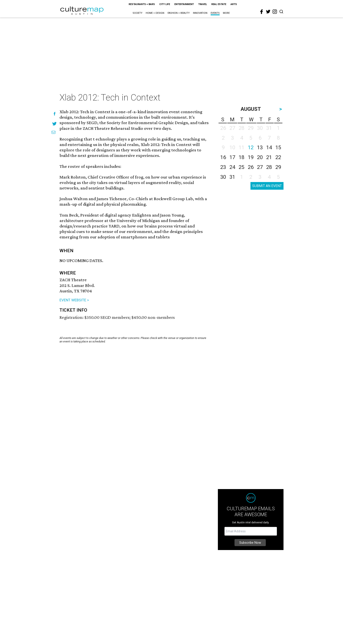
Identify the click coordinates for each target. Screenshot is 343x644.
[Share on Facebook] (55, 114)
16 (223, 157)
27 (260, 167)
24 (232, 167)
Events (215, 13)
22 (278, 157)
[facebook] (262, 12)
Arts (234, 4)
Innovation (200, 13)
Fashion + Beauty (179, 13)
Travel (203, 4)
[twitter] (268, 12)
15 (278, 148)
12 (251, 148)
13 (260, 148)
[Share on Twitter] (55, 124)
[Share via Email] (53, 132)
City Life (165, 4)
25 (241, 167)
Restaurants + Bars (142, 4)
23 (223, 167)
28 (269, 167)
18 (241, 157)
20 (260, 157)
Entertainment (184, 4)
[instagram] (275, 12)
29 (278, 167)
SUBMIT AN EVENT (267, 186)
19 (251, 157)
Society (137, 13)
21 (269, 157)
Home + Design (155, 13)
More (226, 13)
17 (232, 157)
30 (223, 177)
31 (232, 177)
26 (251, 167)
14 (269, 148)
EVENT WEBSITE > (74, 300)
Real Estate (219, 4)
